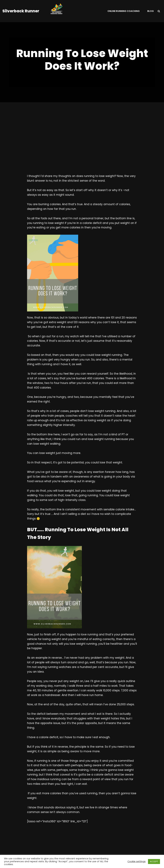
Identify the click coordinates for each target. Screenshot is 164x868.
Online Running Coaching (124, 11)
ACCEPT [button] (154, 862)
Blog (151, 11)
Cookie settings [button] (137, 861)
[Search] (159, 11)
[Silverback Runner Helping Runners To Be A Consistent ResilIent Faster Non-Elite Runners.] (38, 11)
